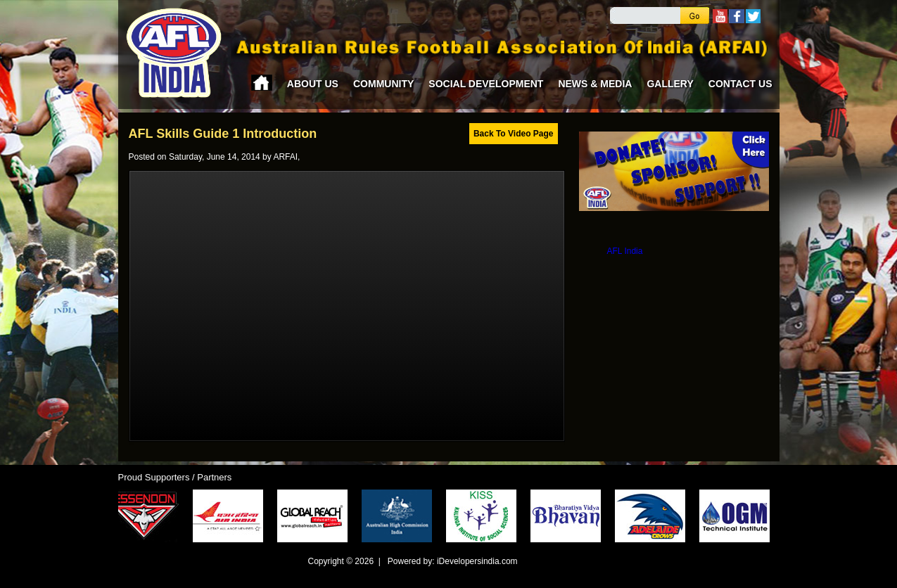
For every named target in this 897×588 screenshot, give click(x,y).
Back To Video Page (514, 134)
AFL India (625, 251)
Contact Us (740, 84)
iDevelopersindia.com (477, 561)
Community (383, 84)
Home (262, 83)
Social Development (486, 84)
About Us (313, 84)
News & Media (595, 84)
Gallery (670, 84)
